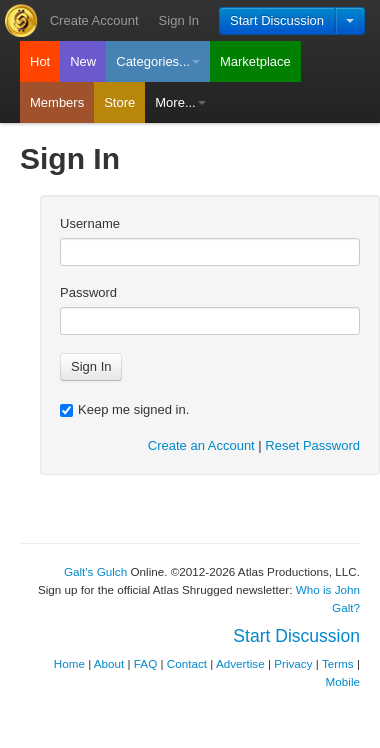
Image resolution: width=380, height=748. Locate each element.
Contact (187, 663)
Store (119, 102)
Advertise (240, 663)
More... (180, 102)
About (109, 663)
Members (57, 102)
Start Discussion (277, 20)
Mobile (343, 681)
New (83, 61)
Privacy (293, 663)
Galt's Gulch (95, 571)
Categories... (158, 61)
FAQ (145, 663)
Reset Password (312, 445)
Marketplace (255, 61)
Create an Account (201, 445)
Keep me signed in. (124, 409)
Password (88, 292)
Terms (338, 663)
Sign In (179, 20)
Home (69, 663)
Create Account (94, 20)
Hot (40, 61)
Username (90, 223)
